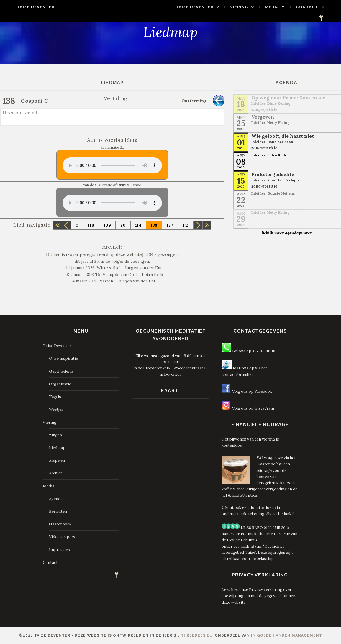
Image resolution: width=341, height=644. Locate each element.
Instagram (264, 408)
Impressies (59, 550)
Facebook (263, 391)
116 (91, 225)
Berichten (58, 511)
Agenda (56, 499)
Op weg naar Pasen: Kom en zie (288, 98)
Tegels (55, 397)
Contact (306, 8)
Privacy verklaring (266, 590)
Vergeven (263, 117)
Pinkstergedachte (273, 174)
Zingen (55, 435)
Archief (55, 473)
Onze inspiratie (63, 358)
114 (138, 225)
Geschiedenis (61, 371)
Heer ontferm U (112, 117)
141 (186, 225)
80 (123, 225)
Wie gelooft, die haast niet (283, 136)
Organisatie (60, 384)
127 (170, 225)
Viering (238, 8)
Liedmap (57, 448)
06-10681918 (264, 351)
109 (107, 225)
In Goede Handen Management (287, 635)
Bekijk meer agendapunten (287, 233)
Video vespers (62, 537)
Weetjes (56, 409)
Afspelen (57, 460)
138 (154, 225)
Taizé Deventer (27, 7)
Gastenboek (60, 524)
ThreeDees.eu (197, 635)
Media (271, 8)
